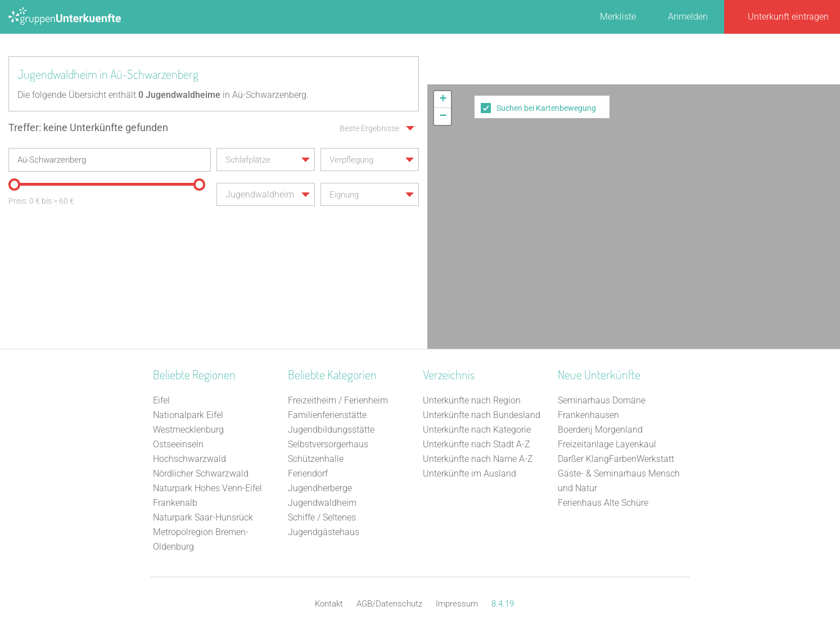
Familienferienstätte (327, 415)
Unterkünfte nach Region (472, 400)
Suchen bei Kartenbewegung (546, 108)
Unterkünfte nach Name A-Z (478, 459)
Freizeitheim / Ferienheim (338, 400)
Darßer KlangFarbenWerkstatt (616, 459)
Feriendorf (308, 473)
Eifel (161, 400)
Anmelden (688, 17)
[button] (442, 100)
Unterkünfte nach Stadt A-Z (477, 444)
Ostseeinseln (178, 444)
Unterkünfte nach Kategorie (477, 430)
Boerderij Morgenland (600, 430)
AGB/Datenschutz (389, 604)
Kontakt (329, 604)
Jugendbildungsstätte (331, 430)
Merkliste (618, 17)
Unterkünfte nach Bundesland (482, 415)
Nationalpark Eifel (188, 415)
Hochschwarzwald (189, 459)
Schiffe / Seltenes (322, 517)
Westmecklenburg (188, 430)
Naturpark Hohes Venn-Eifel (207, 488)
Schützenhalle (316, 459)
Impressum (457, 604)
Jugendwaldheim (322, 503)
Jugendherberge (320, 488)
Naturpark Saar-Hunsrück (203, 517)
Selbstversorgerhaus (328, 444)
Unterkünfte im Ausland (469, 473)
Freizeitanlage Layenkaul (607, 444)
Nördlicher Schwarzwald (201, 473)
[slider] (14, 185)
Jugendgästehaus (324, 532)
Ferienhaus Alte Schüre (603, 503)
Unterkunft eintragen (788, 17)
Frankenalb (175, 503)
